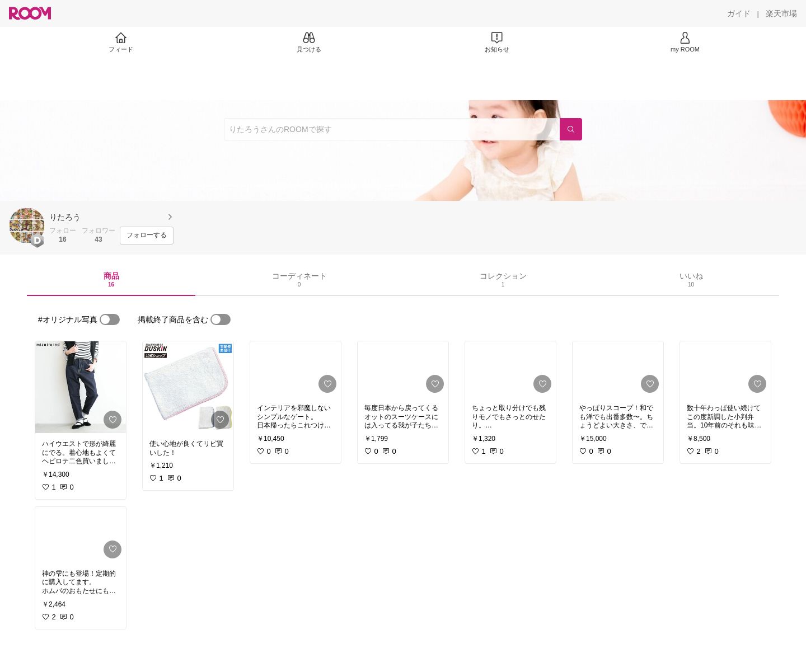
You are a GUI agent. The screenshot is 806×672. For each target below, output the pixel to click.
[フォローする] (147, 236)
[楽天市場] (781, 13)
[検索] (571, 129)
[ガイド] (739, 13)
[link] (81, 387)
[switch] (110, 319)
